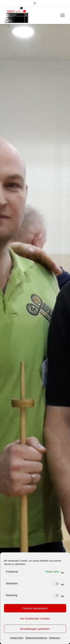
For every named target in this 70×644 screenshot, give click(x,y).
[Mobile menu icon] (63, 15)
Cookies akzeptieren (35, 608)
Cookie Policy (17, 638)
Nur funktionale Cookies (35, 618)
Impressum (55, 638)
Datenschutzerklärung (36, 638)
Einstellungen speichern (35, 629)
